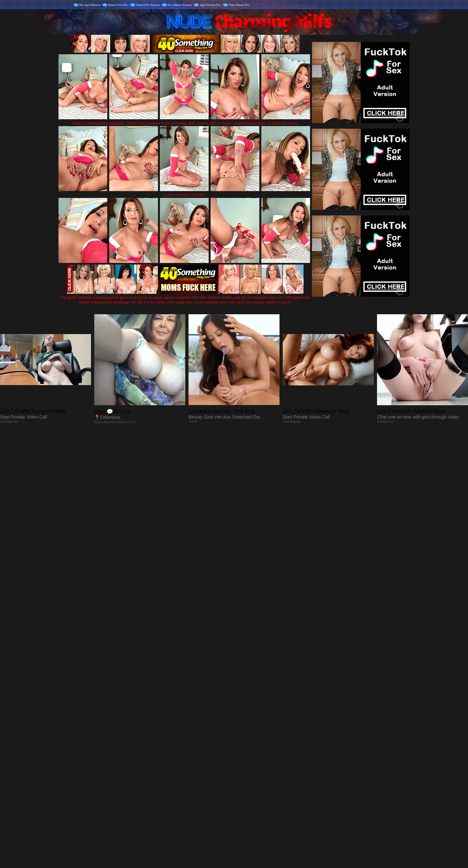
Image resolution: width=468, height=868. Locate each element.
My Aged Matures (90, 5)
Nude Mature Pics (239, 5)
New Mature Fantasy (180, 5)
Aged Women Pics (210, 5)
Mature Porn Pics (118, 5)
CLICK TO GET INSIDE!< (185, 195)
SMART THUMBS (246, 732)
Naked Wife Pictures (148, 5)
